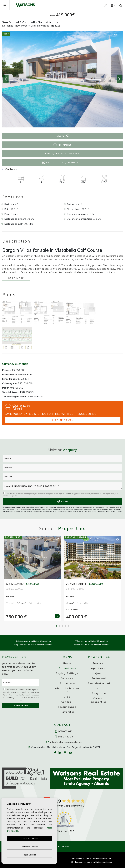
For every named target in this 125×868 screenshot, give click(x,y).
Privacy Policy (71, 494)
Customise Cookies (29, 847)
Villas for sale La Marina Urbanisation (92, 641)
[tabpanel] (32, 578)
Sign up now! (63, 420)
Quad (99, 673)
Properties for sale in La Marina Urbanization (33, 645)
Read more (16, 278)
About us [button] (66, 683)
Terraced (99, 663)
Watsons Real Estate (25, 5)
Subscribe (21, 705)
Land (99, 688)
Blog (67, 697)
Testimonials (67, 707)
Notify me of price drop (63, 154)
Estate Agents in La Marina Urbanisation (34, 641)
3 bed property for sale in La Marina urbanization (92, 862)
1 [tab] (57, 626)
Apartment (99, 668)
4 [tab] (65, 626)
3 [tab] (62, 626)
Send (62, 502)
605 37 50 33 (64, 737)
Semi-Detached (99, 683)
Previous (6, 79)
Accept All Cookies (29, 839)
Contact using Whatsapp (62, 162)
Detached (99, 678)
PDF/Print (62, 145)
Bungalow (99, 693)
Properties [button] (66, 668)
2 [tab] (60, 626)
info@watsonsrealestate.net (64, 742)
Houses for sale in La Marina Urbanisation (92, 645)
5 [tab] (68, 626)
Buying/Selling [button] (66, 673)
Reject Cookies (29, 855)
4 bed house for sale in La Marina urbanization (92, 858)
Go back (10, 169)
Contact (67, 702)
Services (67, 678)
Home (67, 663)
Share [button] (62, 136)
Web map (64, 847)
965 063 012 (64, 731)
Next (119, 79)
